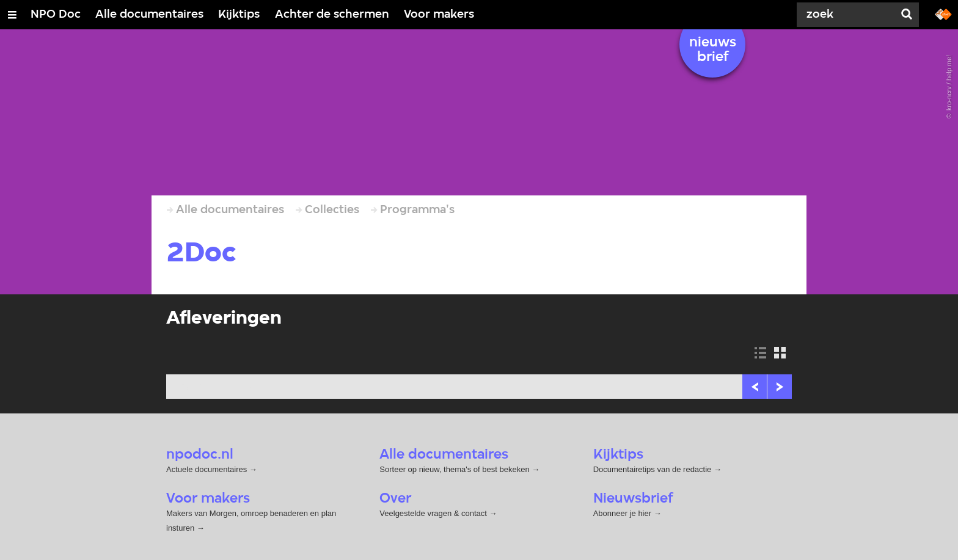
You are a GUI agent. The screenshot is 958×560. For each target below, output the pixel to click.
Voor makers (439, 15)
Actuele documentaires (207, 469)
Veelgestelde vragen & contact (433, 513)
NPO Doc (56, 15)
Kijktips (239, 15)
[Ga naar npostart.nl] (943, 13)
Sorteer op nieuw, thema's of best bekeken (454, 469)
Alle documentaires (149, 15)
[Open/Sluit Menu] (12, 15)
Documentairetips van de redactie (653, 469)
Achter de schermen (332, 15)
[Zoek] (848, 15)
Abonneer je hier (623, 513)
